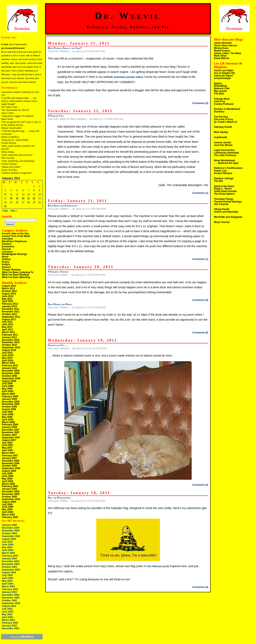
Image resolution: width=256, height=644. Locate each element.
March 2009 (8, 394)
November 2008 (11, 404)
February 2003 (10, 589)
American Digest (223, 76)
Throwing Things (224, 199)
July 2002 (7, 609)
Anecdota (7, 239)
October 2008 (9, 407)
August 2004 (9, 539)
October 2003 (9, 567)
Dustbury (219, 112)
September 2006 (11, 468)
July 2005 (7, 504)
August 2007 (9, 440)
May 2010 (7, 358)
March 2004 (8, 553)
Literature (7, 252)
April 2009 (7, 391)
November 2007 (11, 432)
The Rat (218, 181)
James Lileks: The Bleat (228, 53)
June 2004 (8, 545)
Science (6, 267)
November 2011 (11, 312)
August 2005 (9, 502)
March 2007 (8, 453)
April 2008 (7, 420)
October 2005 (9, 497)
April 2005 (7, 512)
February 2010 (10, 366)
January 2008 (9, 427)
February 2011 (10, 335)
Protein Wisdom (223, 173)
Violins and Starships (226, 212)
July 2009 (7, 383)
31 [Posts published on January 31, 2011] (5, 206)
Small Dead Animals (225, 191)
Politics (6, 265)
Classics (7, 244)
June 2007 (8, 445)
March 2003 (8, 587)
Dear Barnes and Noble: (60, 304)
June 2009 (8, 386)
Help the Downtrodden (59, 498)
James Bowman (223, 43)
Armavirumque (222, 78)
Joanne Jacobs (223, 143)
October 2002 (9, 600)
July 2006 (7, 474)
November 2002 (11, 598)
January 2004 (9, 559)
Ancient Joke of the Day (15, 234)
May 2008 (7, 417)
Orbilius (6, 259)
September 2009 (11, 378)
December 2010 (11, 340)
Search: (7, 216)
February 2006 (10, 486)
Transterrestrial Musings (228, 202)
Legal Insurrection (224, 150)
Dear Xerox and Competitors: (63, 206)
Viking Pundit (222, 209)
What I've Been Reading (15, 275)
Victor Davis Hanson (226, 46)
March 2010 (8, 363)
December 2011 (11, 309)
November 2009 (11, 373)
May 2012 (7, 299)
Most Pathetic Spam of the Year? (65, 48)
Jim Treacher (221, 204)
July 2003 (7, 575)
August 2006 (9, 471)
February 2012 (10, 304)
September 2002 (11, 603)
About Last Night (224, 70)
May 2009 (7, 389)
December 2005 (11, 491)
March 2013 (8, 288)
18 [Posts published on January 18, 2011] (11, 198)
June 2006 (8, 476)
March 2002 (8, 620)
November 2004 (11, 531)
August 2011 (9, 319)
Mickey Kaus (221, 48)
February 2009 (10, 396)
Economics (8, 247)
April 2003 (7, 584)
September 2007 (11, 438)
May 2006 (7, 479)
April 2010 (7, 361)
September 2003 (11, 570)
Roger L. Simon (223, 189)
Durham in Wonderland (227, 109)
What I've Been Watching (16, 277)
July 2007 (7, 443)
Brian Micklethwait (224, 161)
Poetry (5, 262)
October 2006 (9, 466)
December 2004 (11, 528)
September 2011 (11, 317)
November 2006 (11, 463)
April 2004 (7, 550)
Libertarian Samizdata (226, 153)
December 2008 (11, 402)
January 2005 (9, 525)
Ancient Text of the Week (16, 236)
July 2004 (7, 542)
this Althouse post (158, 566)
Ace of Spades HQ (224, 73)
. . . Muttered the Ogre (226, 163)
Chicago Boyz (222, 99)
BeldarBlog (220, 86)
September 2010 (11, 348)
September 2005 (11, 499)
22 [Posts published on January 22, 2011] (34, 198)
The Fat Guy (221, 117)
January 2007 (9, 458)
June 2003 (8, 578)
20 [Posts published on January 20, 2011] (23, 198)
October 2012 (9, 291)
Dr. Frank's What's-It (225, 122)
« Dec (5, 211)
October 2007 (9, 435)
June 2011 (8, 324)
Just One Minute (223, 145)
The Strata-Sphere (224, 194)
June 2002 (8, 612)
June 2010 (8, 355)
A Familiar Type (56, 116)
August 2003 (9, 573)
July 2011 (7, 322)
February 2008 (10, 425)
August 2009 (9, 381)
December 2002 (11, 595)
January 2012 (9, 306)
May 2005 (7, 509)
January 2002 (9, 626)
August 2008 (9, 409)
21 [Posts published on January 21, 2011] (29, 198)
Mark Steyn (220, 56)
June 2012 (8, 296)
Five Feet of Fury (224, 119)
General (6, 249)
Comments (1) (200, 193)
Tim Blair (219, 94)
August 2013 (9, 286)
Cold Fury (220, 101)
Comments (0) (200, 103)
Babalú (218, 83)
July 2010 (7, 353)
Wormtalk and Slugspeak (228, 217)
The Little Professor (225, 155)
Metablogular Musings (14, 254)
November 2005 (11, 494)
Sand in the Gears (224, 186)
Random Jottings (224, 178)
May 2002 (7, 614)
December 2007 (11, 430)
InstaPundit (220, 137)
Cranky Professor (224, 104)
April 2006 (7, 481)
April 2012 (7, 301)
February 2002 (10, 623)
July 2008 (7, 412)
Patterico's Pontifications (228, 168)
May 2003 (7, 581)
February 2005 (10, 517)
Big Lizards (220, 91)
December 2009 (11, 371)
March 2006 (8, 484)
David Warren (222, 58)
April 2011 (7, 330)
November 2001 (11, 628)
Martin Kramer (222, 51)
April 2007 (7, 450)
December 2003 (11, 561)
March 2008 (8, 422)
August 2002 (9, 606)
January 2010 (9, 368)
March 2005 (8, 515)
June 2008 (8, 414)
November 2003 (11, 564)
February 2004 (10, 556)
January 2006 (9, 489)
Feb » (14, 211)
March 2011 (8, 332)
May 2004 (7, 547)
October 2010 (9, 345)
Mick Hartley (221, 132)
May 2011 (7, 327)
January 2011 (9, 337)
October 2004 (9, 533)
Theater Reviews (11, 270)
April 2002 (7, 617)
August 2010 (9, 350)
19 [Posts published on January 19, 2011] (17, 198)
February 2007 (10, 456)
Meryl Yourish (222, 222)
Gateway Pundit (223, 127)
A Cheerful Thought (58, 272)
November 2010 (11, 342)
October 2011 (9, 314)
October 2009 (9, 376)
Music (5, 257)
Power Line (220, 171)
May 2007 (7, 448)
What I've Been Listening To (18, 272)
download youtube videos (128, 77)
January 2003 (9, 592)
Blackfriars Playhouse (14, 241)
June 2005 (8, 507)
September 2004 (11, 536)
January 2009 (9, 399)
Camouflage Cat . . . (58, 345)
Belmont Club (222, 88)
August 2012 (9, 294)
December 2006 (11, 461)
